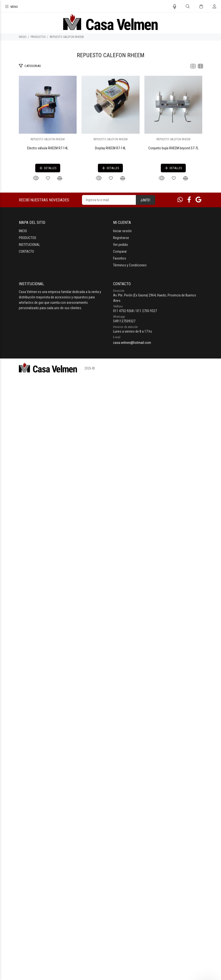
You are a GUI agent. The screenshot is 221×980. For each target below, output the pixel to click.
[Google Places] (198, 805)
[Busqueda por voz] (175, 7)
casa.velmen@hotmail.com (132, 947)
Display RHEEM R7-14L (111, 513)
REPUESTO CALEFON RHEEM (67, 37)
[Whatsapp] (180, 805)
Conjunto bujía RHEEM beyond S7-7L (110, 753)
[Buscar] (188, 7)
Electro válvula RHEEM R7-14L (110, 273)
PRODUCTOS (38, 37)
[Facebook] (189, 805)
